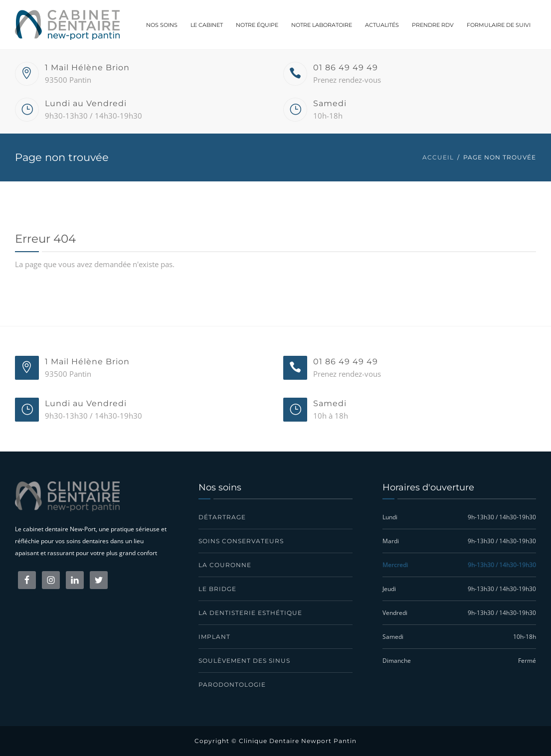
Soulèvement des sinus (244, 661)
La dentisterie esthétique (250, 613)
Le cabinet (207, 25)
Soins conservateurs (241, 541)
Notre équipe (257, 25)
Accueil (438, 157)
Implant (214, 637)
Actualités (382, 25)
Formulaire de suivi (499, 25)
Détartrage (222, 517)
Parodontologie (232, 684)
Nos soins (162, 25)
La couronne (225, 565)
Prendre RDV (433, 25)
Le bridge (217, 589)
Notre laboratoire (322, 25)
